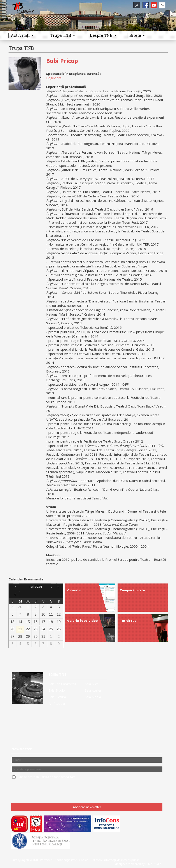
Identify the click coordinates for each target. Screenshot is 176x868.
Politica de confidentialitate (58, 777)
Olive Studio (153, 864)
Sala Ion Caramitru (62, 684)
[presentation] (45, 791)
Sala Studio (57, 690)
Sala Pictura (57, 697)
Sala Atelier (93, 690)
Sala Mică (92, 684)
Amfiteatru (57, 703)
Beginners (54, 78)
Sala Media (93, 697)
